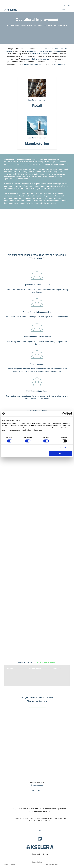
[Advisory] (15, 675)
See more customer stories (44, 663)
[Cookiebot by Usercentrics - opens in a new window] (64, 414)
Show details (64, 448)
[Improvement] (59, 675)
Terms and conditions (40, 854)
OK (60, 453)
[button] (66, 10)
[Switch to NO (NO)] (69, 6)
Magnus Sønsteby (37, 783)
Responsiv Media (52, 864)
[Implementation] (37, 675)
